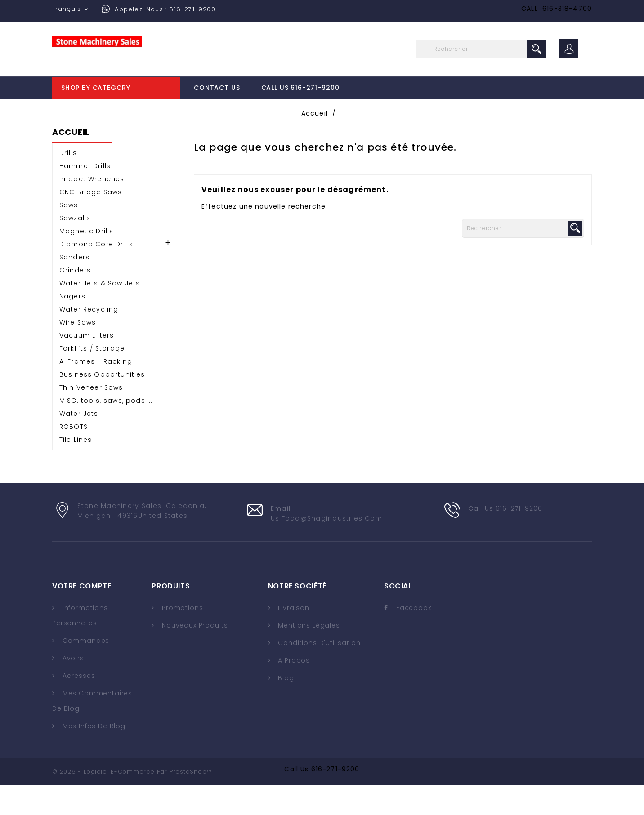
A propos (293, 690)
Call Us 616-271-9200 (300, 88)
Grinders (75, 300)
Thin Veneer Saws (91, 417)
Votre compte (82, 616)
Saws (69, 235)
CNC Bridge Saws (91, 222)
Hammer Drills (85, 196)
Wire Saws (78, 352)
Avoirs (72, 688)
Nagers (72, 326)
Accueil (71, 162)
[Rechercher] (481, 49)
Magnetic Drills (86, 261)
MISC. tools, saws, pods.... (106, 430)
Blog (285, 708)
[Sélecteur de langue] (71, 9)
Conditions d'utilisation (318, 672)
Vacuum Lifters (87, 365)
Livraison (293, 637)
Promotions (181, 637)
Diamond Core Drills (96, 274)
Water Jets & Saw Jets (100, 313)
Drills (68, 183)
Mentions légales (308, 655)
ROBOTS (74, 456)
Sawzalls (75, 248)
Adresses (78, 705)
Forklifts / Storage (92, 378)
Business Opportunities (102, 404)
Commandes (85, 670)
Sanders (74, 287)
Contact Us (217, 88)
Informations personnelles (80, 645)
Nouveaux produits (194, 655)
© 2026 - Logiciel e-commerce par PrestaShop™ (132, 801)
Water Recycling (89, 339)
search (537, 49)
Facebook (414, 637)
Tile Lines (76, 469)
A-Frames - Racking (96, 391)
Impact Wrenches (92, 209)
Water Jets (79, 443)
